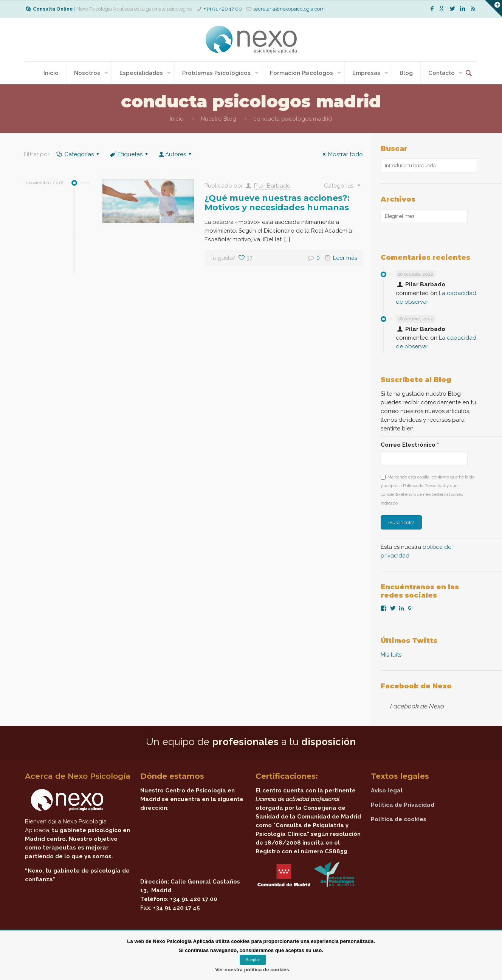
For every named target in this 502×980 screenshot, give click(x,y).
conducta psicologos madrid (293, 119)
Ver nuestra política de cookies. (253, 970)
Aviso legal (387, 791)
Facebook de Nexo (416, 686)
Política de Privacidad (403, 805)
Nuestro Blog (218, 119)
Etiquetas (129, 154)
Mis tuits (391, 655)
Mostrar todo (342, 154)
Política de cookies (399, 819)
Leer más (345, 258)
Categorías (78, 154)
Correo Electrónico (410, 445)
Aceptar (253, 960)
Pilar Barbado (272, 186)
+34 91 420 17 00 (223, 9)
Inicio (177, 119)
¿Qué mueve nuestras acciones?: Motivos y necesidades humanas (277, 203)
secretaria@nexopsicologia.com (289, 9)
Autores (176, 154)
